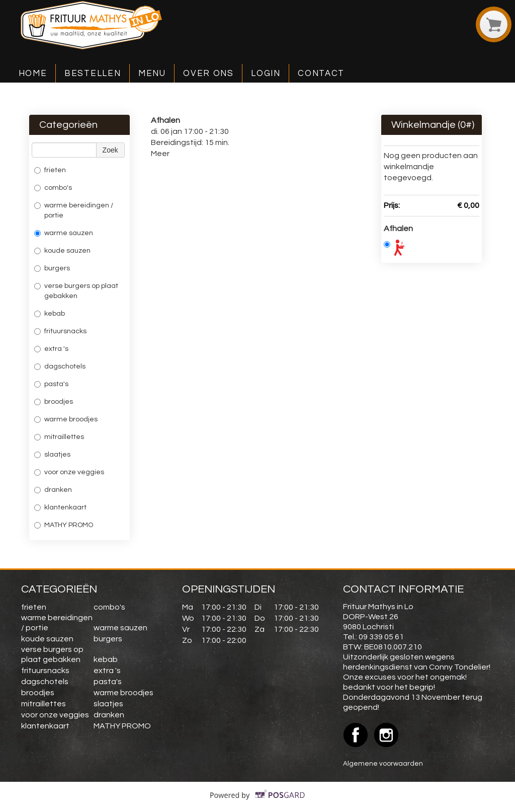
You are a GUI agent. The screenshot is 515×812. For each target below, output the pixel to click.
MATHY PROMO (64, 525)
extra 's (51, 349)
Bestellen (93, 73)
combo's (53, 188)
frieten (52, 170)
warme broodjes (66, 419)
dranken (53, 490)
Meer (160, 154)
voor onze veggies (69, 472)
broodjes (54, 402)
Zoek (110, 150)
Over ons (208, 73)
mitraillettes (59, 437)
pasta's (51, 384)
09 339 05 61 (381, 637)
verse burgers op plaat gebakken (76, 291)
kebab (50, 314)
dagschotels (60, 366)
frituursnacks (60, 331)
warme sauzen (64, 233)
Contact (321, 73)
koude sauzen (62, 251)
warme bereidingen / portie (74, 210)
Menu (152, 73)
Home (33, 73)
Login (266, 73)
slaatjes (52, 455)
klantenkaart (60, 507)
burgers (52, 268)
